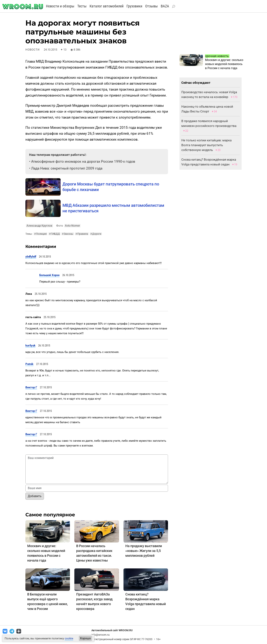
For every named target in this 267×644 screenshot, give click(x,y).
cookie (69, 638)
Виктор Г (31, 387)
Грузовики (134, 6)
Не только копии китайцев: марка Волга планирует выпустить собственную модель (206, 145)
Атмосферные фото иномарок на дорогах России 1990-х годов (83, 161)
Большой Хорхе (49, 275)
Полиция (40, 234)
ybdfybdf (31, 257)
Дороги (96, 234)
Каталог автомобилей (107, 6)
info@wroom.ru (100, 635)
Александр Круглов (39, 226)
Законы (68, 234)
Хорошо (85, 638)
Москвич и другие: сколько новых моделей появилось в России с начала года (224, 64)
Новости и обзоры (60, 6)
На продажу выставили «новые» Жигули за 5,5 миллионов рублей (144, 551)
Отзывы (151, 6)
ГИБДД (54, 234)
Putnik (29, 364)
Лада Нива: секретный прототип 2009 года (67, 168)
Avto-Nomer (72, 226)
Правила (82, 234)
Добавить (35, 496)
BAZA (165, 6)
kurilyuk (30, 346)
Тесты (82, 6)
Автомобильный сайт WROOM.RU (112, 630)
